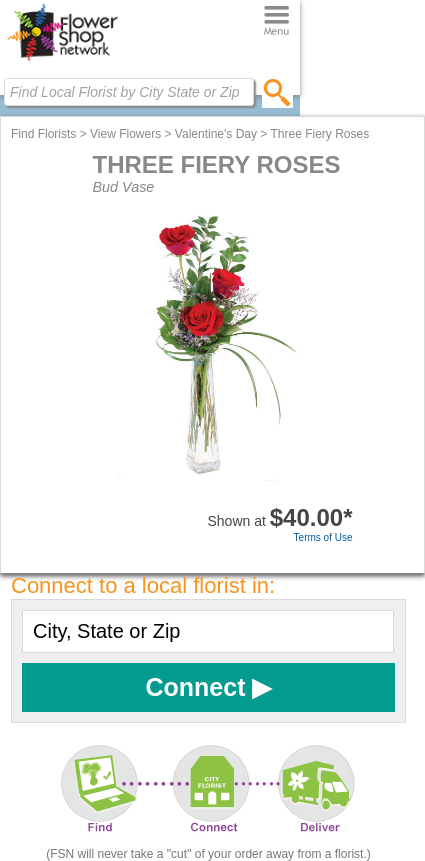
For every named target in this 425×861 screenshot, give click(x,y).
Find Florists (43, 134)
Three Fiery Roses (319, 134)
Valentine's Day (216, 134)
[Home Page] (62, 61)
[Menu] (276, 21)
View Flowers (125, 134)
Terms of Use (323, 537)
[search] (277, 92)
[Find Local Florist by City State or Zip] (129, 92)
